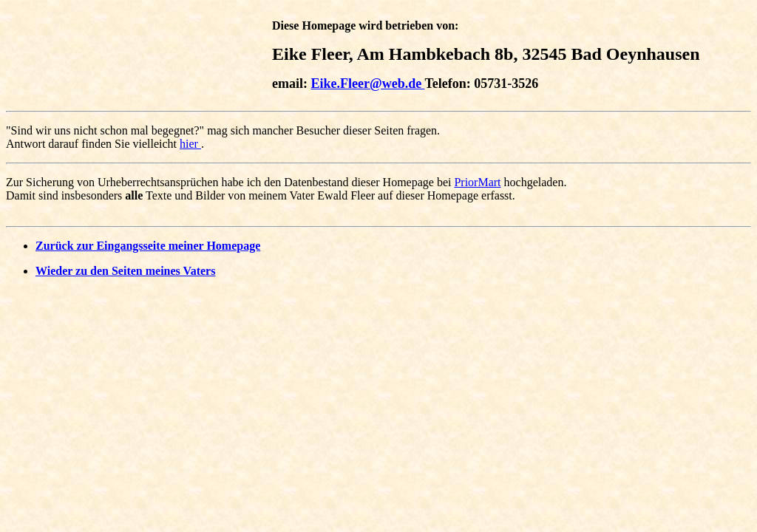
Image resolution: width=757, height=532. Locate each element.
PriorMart (477, 182)
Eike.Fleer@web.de (367, 83)
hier (190, 144)
